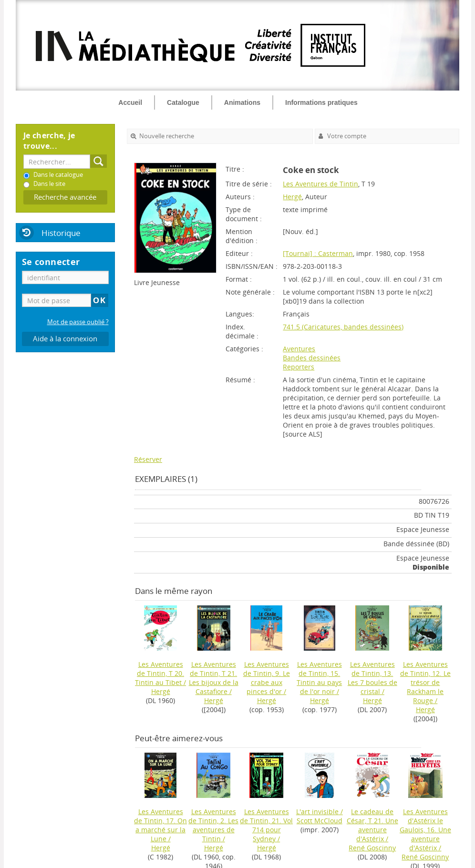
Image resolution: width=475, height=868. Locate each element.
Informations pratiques (321, 102)
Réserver (148, 459)
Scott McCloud (320, 821)
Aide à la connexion (65, 339)
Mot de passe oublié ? (78, 322)
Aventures (299, 349)
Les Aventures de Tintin (320, 184)
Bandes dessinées (312, 358)
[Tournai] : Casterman (318, 253)
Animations (242, 102)
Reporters (299, 367)
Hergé (292, 197)
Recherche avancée (65, 197)
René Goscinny (372, 848)
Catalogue (183, 102)
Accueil (130, 102)
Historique (61, 233)
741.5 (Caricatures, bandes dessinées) (343, 327)
